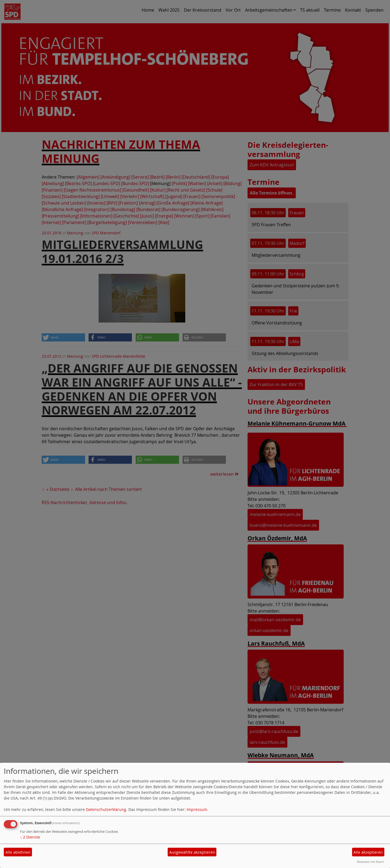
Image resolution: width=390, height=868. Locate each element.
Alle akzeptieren (368, 852)
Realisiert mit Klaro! (370, 862)
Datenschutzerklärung (106, 809)
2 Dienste (30, 837)
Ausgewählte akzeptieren (192, 852)
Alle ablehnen (18, 852)
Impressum (197, 809)
